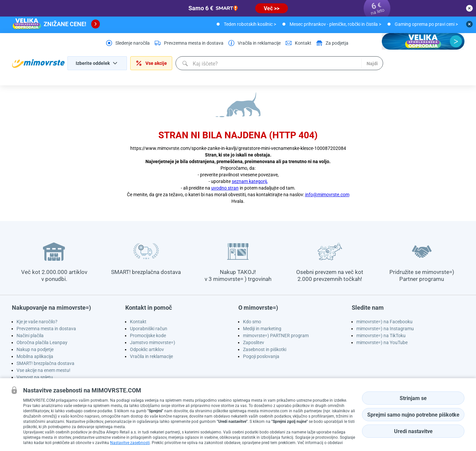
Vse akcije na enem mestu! (43, 370)
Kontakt (138, 322)
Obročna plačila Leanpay (42, 342)
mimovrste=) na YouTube (382, 342)
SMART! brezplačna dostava (45, 363)
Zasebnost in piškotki (265, 349)
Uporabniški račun (149, 329)
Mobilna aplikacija (35, 356)
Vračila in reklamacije (151, 356)
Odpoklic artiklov (147, 349)
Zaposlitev (254, 342)
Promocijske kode (148, 336)
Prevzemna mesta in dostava (46, 329)
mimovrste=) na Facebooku (384, 322)
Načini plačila (30, 336)
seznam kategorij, (250, 181)
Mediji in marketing (262, 329)
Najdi (371, 64)
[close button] (469, 8)
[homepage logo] (38, 64)
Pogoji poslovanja (261, 356)
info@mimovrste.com (327, 195)
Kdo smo (252, 322)
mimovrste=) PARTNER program (276, 336)
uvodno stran (225, 188)
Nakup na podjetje (35, 349)
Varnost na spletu (35, 377)
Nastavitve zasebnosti (130, 443)
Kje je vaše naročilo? (37, 322)
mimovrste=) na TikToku (381, 336)
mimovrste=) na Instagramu (385, 329)
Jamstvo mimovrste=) (153, 342)
